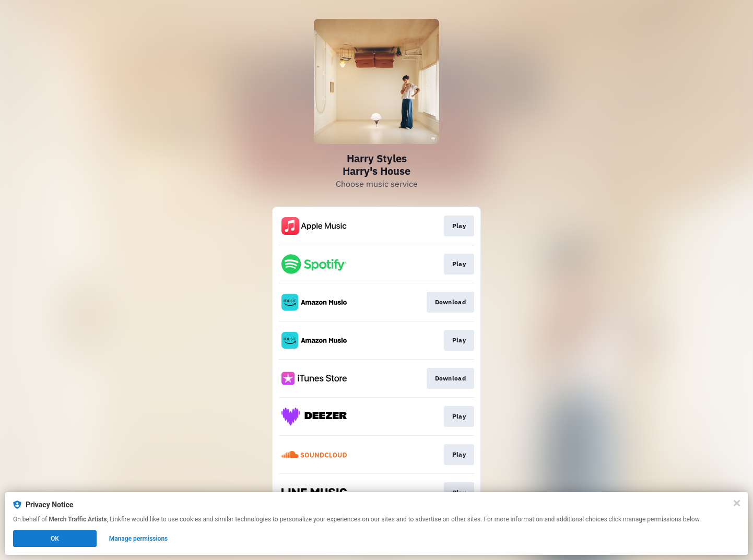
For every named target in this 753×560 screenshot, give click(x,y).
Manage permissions (139, 539)
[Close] (737, 503)
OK (55, 539)
